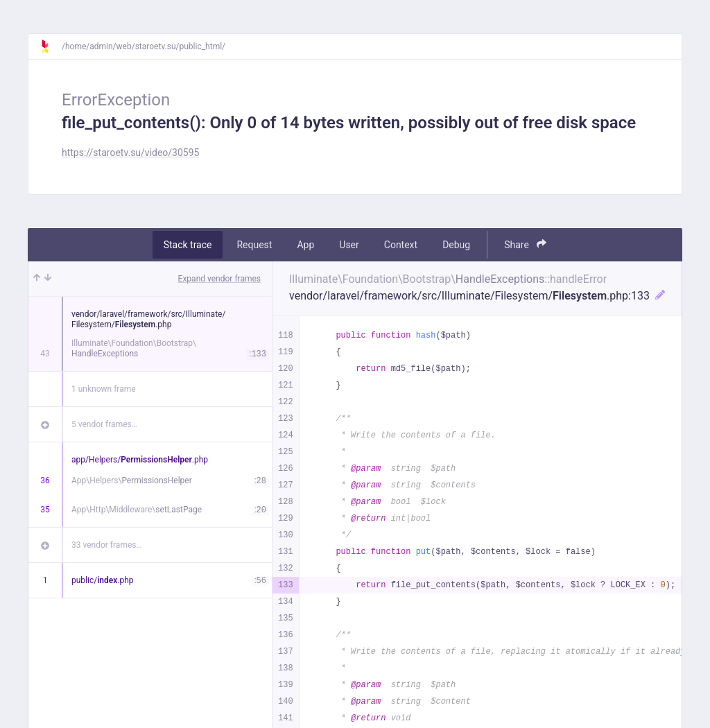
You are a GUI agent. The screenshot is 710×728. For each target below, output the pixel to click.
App (305, 245)
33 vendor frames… (106, 545)
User (349, 245)
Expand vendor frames (219, 279)
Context (401, 245)
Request (254, 245)
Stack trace (188, 245)
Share (525, 244)
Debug (456, 245)
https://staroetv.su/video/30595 (130, 153)
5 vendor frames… (104, 424)
